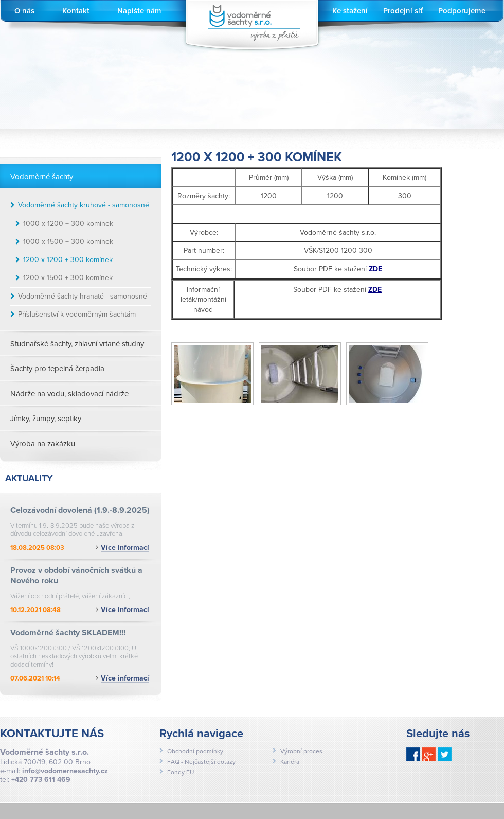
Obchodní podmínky (195, 751)
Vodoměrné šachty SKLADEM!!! (68, 633)
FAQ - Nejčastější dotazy (201, 762)
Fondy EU (181, 772)
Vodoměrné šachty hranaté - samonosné (83, 296)
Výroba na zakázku (43, 444)
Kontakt (76, 11)
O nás (24, 11)
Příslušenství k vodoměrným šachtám (77, 314)
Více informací (125, 547)
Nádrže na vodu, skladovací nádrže (69, 394)
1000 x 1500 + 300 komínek (68, 242)
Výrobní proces (301, 751)
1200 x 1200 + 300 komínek (68, 260)
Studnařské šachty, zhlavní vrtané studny (77, 344)
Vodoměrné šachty (42, 177)
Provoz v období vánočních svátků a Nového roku (76, 576)
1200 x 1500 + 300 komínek (68, 278)
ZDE (375, 290)
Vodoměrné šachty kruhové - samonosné (84, 205)
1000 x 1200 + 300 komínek (68, 224)
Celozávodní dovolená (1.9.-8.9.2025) (80, 510)
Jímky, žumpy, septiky (46, 419)
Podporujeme (462, 11)
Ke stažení (350, 11)
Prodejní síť (403, 11)
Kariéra (290, 762)
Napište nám (139, 11)
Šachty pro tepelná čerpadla (57, 369)
